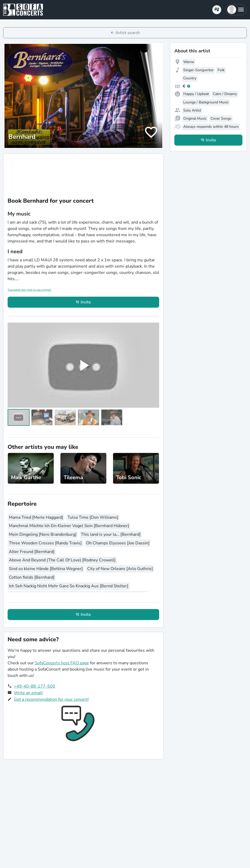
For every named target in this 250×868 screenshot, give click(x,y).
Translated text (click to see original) (29, 290)
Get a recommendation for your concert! (51, 699)
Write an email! (28, 693)
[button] (236, 10)
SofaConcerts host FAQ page (62, 663)
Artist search (128, 33)
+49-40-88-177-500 (35, 686)
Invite (86, 302)
